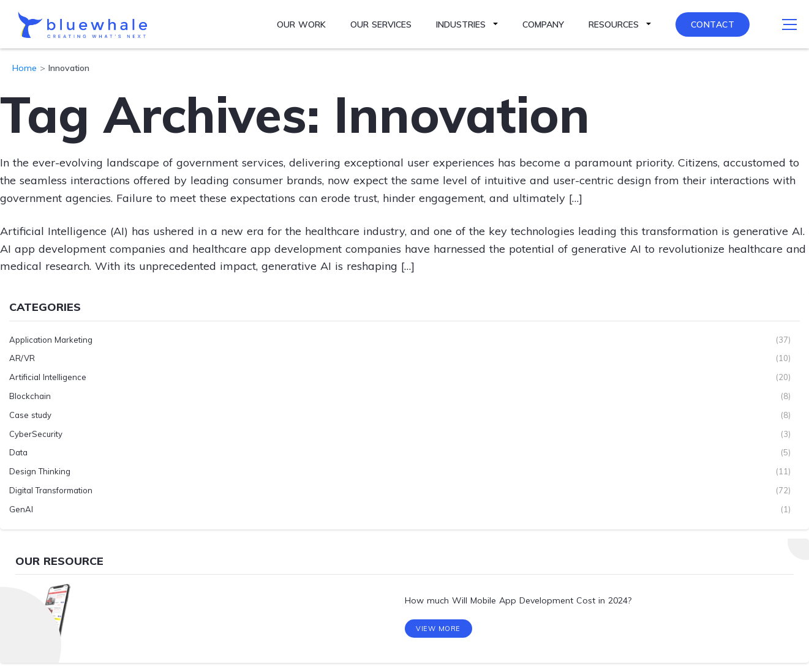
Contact (713, 24)
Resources (614, 24)
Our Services (381, 24)
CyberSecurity (36, 434)
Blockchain (30, 396)
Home (24, 68)
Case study (30, 415)
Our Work (301, 24)
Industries (461, 24)
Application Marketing (51, 340)
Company (543, 24)
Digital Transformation (51, 490)
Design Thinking (40, 471)
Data (18, 452)
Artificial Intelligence (48, 377)
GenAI (21, 509)
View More (438, 629)
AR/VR (22, 358)
